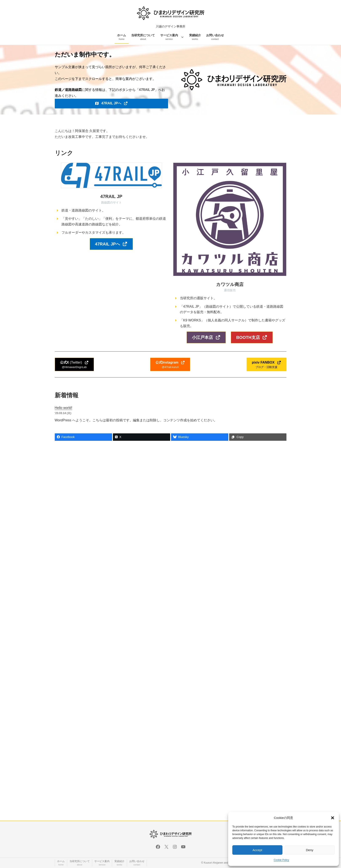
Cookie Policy (281, 860)
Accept (257, 850)
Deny (310, 850)
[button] (333, 818)
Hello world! (64, 408)
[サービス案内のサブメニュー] (182, 37)
